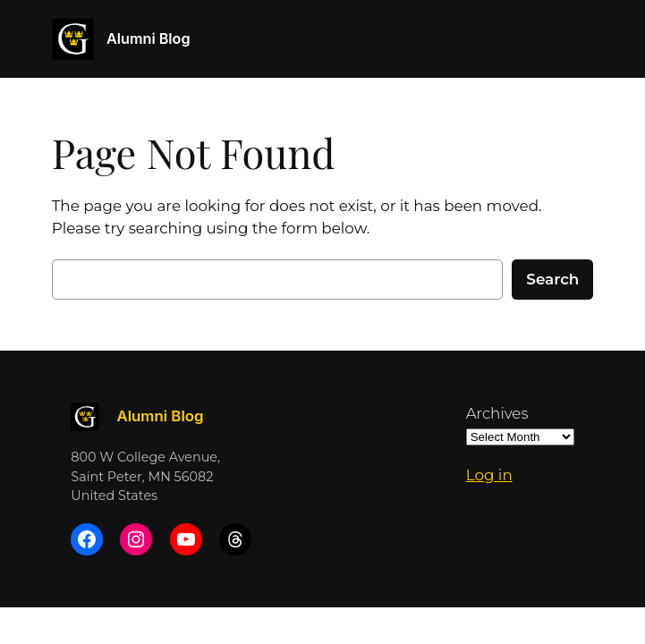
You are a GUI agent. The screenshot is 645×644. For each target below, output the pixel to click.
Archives (497, 413)
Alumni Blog (148, 38)
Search (552, 279)
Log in (489, 475)
